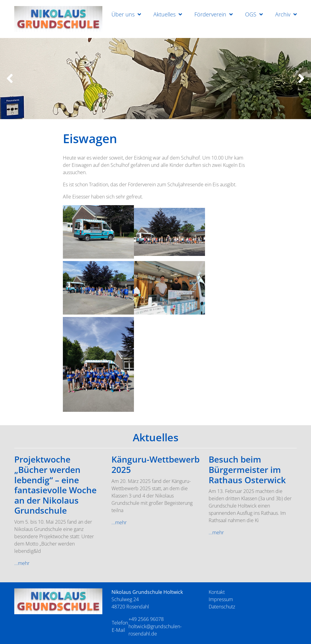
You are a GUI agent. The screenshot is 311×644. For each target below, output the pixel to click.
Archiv (283, 14)
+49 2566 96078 (146, 619)
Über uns (123, 14)
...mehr (22, 563)
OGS (251, 14)
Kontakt (217, 592)
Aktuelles (164, 14)
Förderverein (210, 14)
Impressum (221, 599)
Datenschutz (222, 607)
